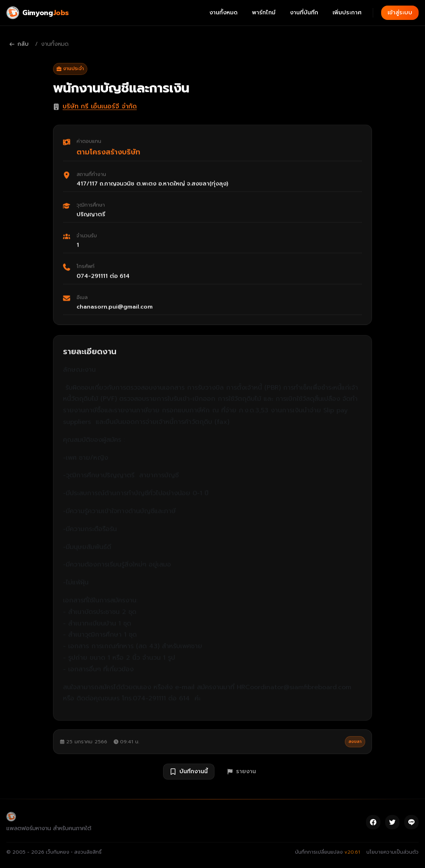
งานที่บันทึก (304, 13)
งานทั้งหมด (223, 13)
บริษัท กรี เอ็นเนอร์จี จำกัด (100, 106)
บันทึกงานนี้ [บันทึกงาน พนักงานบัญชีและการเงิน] (189, 771)
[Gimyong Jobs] (38, 13)
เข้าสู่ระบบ (400, 13)
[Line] (411, 822)
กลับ (19, 44)
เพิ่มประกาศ (347, 13)
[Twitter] (392, 822)
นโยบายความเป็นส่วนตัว (393, 852)
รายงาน (242, 771)
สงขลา (355, 742)
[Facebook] (373, 822)
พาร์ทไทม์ (264, 13)
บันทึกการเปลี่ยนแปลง (328, 852)
